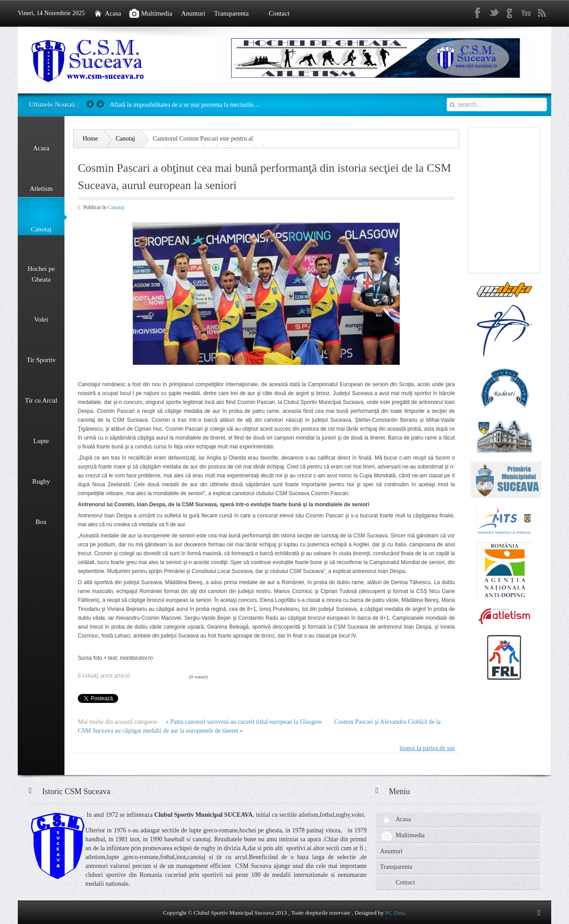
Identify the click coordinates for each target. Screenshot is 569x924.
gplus (510, 13)
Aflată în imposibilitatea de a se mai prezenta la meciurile (185, 105)
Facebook (478, 13)
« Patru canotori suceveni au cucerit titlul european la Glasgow (244, 722)
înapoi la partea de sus (427, 748)
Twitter (494, 13)
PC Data (395, 913)
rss (542, 13)
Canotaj (116, 207)
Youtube (526, 13)
